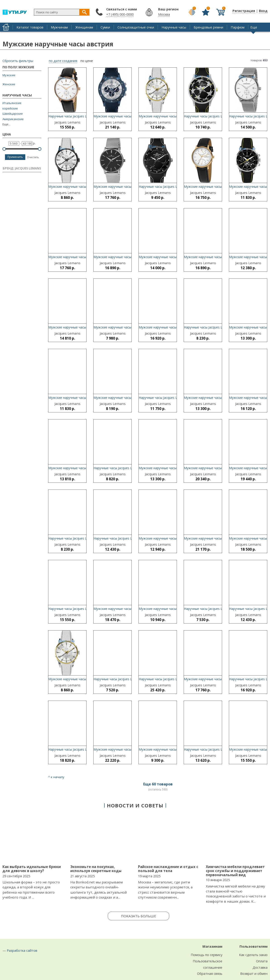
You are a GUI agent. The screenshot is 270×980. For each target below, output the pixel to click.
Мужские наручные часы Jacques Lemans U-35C (175, 609)
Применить (15, 157)
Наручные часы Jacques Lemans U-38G (168, 187)
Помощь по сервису (207, 955)
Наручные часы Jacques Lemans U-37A (213, 327)
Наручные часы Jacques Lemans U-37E (77, 538)
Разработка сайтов (22, 950)
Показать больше (139, 916)
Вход (263, 11)
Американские (13, 119)
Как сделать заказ (253, 955)
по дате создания (63, 61)
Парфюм (238, 27)
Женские (9, 84)
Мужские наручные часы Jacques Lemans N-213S (176, 468)
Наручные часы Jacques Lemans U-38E (123, 679)
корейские (10, 108)
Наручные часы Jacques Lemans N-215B (79, 116)
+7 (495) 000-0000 (120, 14)
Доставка (260, 967)
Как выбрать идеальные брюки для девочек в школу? (32, 869)
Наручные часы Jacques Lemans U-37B (168, 398)
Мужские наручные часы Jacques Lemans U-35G (175, 116)
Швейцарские (13, 114)
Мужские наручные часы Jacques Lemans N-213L (131, 187)
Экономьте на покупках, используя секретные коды (96, 869)
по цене (87, 61)
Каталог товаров (30, 27)
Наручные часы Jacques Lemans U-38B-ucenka (219, 609)
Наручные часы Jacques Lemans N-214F (78, 609)
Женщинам (84, 27)
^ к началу (56, 777)
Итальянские (12, 103)
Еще (254, 27)
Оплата (262, 961)
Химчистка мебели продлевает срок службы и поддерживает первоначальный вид (235, 871)
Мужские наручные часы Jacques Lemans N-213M (86, 257)
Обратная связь (210, 973)
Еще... (6, 124)
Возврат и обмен (254, 973)
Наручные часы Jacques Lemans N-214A (124, 538)
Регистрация (244, 11)
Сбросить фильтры (18, 61)
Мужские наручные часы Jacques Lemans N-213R (221, 398)
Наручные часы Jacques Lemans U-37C (123, 468)
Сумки (105, 27)
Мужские (9, 75)
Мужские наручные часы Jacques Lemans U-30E (130, 327)
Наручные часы (174, 27)
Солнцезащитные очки (136, 27)
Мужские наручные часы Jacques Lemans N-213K (176, 749)
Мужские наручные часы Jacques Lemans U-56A (85, 468)
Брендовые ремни (208, 27)
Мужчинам (59, 27)
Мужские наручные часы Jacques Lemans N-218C (221, 187)
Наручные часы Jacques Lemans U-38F (213, 116)
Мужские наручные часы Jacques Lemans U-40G (220, 468)
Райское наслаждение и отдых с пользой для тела (168, 869)
